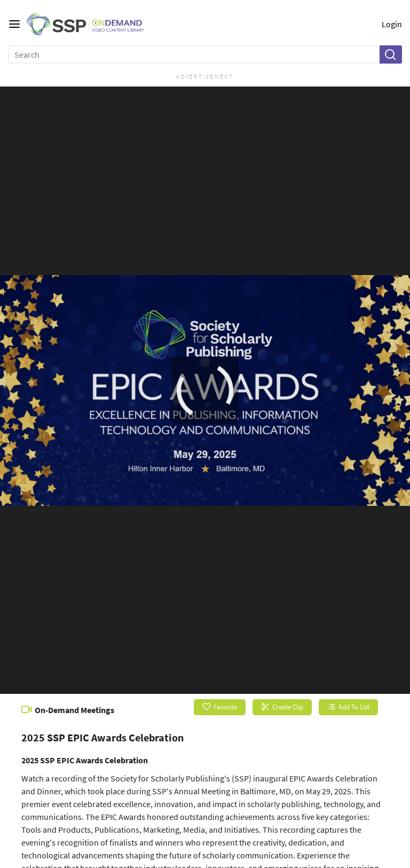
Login (392, 24)
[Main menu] (14, 24)
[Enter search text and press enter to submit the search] (194, 54)
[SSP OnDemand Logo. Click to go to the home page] (93, 24)
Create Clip (282, 707)
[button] (390, 54)
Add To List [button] (348, 707)
